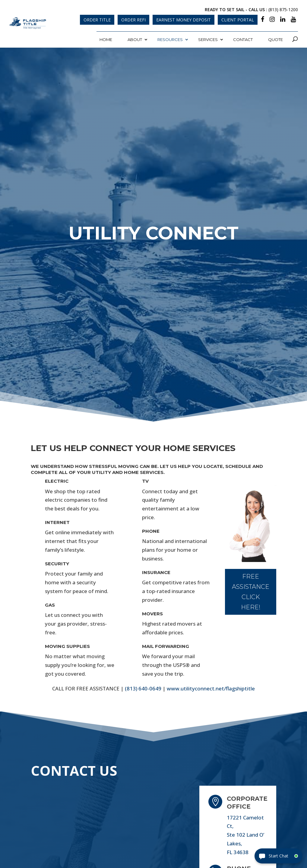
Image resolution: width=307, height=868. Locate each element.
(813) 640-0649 (143, 688)
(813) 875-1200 (283, 9)
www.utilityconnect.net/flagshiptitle (211, 688)
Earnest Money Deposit (184, 20)
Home (106, 39)
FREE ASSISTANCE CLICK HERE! (251, 592)
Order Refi (133, 20)
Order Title (97, 20)
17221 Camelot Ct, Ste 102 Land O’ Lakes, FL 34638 (245, 835)
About (135, 39)
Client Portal (238, 20)
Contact (243, 39)
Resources (170, 39)
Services (208, 39)
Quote (275, 39)
